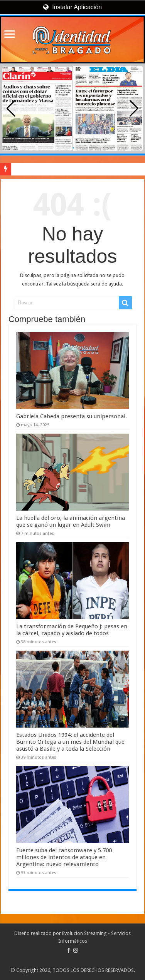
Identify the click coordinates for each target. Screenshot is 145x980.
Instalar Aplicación (72, 7)
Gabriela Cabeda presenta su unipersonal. (72, 416)
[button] (134, 109)
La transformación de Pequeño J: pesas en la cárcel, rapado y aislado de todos (72, 630)
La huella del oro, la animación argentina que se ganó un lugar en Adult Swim (71, 521)
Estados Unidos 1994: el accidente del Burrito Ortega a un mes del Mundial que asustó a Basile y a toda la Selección (70, 742)
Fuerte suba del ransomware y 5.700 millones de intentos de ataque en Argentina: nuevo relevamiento (64, 857)
